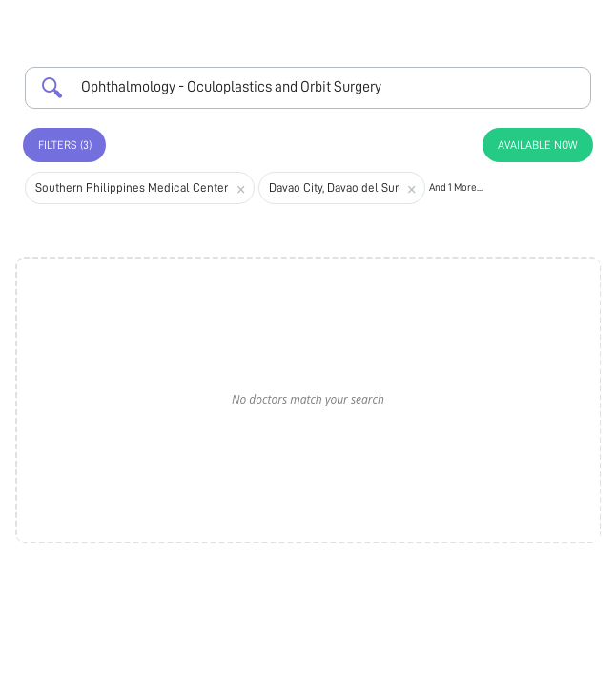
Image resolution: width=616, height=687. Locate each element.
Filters (65, 145)
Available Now (538, 145)
